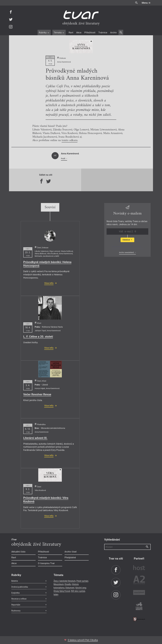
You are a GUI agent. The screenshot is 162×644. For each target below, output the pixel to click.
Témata (59, 32)
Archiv (113, 32)
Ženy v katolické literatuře (65, 581)
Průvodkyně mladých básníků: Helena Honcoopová (47, 264)
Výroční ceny (81, 588)
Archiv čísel (71, 552)
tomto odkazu (70, 140)
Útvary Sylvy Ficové (62, 591)
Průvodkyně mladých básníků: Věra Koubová (46, 500)
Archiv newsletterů (127, 252)
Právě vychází (82, 581)
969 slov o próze (78, 591)
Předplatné (70, 557)
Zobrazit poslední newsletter (127, 247)
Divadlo (68, 584)
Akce (79, 32)
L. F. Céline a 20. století (38, 337)
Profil (63, 159)
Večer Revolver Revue (37, 394)
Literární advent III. (35, 438)
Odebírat (127, 240)
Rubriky (44, 32)
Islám (56, 594)
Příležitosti (90, 32)
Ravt (71, 32)
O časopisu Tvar (46, 563)
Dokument (70, 588)
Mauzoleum (59, 584)
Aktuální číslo (18, 552)
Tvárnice (103, 32)
